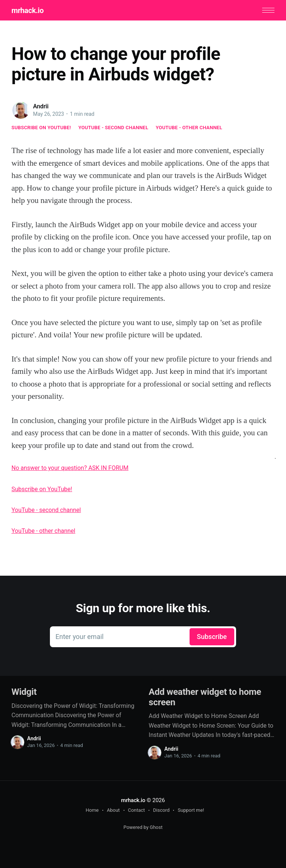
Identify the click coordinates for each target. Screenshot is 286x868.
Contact (136, 810)
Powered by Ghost (143, 827)
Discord (161, 810)
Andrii (41, 106)
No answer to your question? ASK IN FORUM (70, 468)
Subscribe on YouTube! (41, 128)
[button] (268, 10)
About (113, 810)
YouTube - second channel (113, 128)
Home (92, 810)
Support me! (191, 810)
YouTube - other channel (189, 128)
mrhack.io (28, 10)
